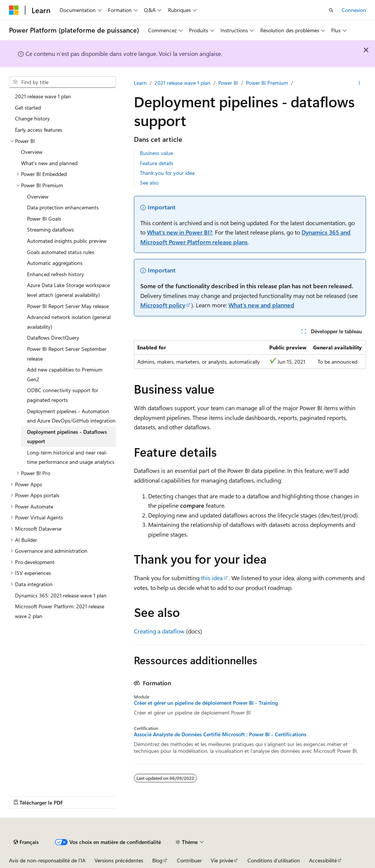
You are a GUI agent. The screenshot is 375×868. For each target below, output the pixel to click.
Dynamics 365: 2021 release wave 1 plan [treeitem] (61, 595)
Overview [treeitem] (32, 152)
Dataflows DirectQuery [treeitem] (53, 338)
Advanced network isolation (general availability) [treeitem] (69, 322)
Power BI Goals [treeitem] (44, 219)
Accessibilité (323, 860)
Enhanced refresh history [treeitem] (55, 274)
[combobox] (62, 82)
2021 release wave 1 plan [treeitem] (43, 96)
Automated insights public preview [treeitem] (67, 241)
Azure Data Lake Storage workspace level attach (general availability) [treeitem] (68, 290)
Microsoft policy (163, 305)
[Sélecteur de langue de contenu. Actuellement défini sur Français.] (26, 842)
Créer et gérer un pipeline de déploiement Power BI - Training (206, 703)
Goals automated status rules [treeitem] (61, 252)
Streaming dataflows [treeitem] (50, 229)
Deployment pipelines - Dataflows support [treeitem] (67, 437)
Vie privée (222, 860)
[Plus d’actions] (359, 83)
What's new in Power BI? (180, 232)
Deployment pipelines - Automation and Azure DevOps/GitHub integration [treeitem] (71, 416)
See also (149, 183)
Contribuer (189, 860)
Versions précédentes (119, 860)
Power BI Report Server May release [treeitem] (68, 306)
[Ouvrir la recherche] (331, 10)
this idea (212, 578)
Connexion (354, 10)
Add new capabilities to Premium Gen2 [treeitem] (65, 374)
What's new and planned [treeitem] (49, 163)
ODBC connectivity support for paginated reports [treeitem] (63, 395)
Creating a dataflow (159, 631)
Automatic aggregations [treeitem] (55, 263)
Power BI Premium (267, 83)
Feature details (157, 163)
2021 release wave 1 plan (182, 83)
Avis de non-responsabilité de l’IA (47, 860)
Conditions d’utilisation (274, 860)
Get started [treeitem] (28, 108)
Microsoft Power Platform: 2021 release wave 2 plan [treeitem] (60, 611)
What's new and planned (261, 305)
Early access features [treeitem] (39, 130)
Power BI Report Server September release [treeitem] (67, 354)
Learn (140, 83)
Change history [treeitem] (32, 118)
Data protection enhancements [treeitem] (63, 207)
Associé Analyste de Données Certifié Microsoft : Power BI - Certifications (220, 734)
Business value (156, 153)
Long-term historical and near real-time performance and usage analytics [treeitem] (71, 457)
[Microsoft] (14, 10)
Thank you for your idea (167, 173)
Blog (157, 860)
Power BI (228, 83)
